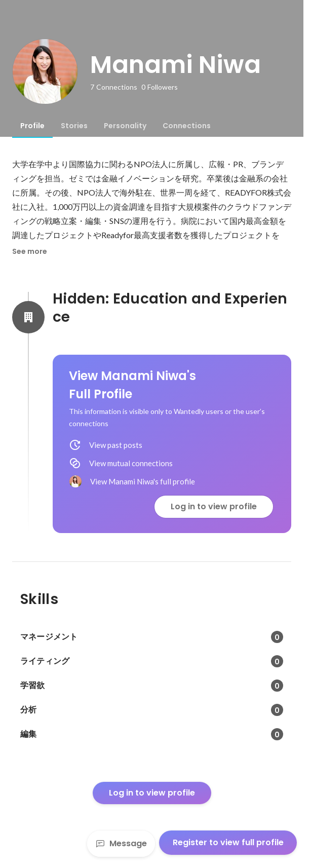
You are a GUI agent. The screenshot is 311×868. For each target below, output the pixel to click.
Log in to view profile (214, 506)
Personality (125, 126)
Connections (187, 126)
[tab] (32, 126)
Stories (74, 126)
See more (30, 251)
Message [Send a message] (121, 843)
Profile (32, 126)
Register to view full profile (228, 842)
